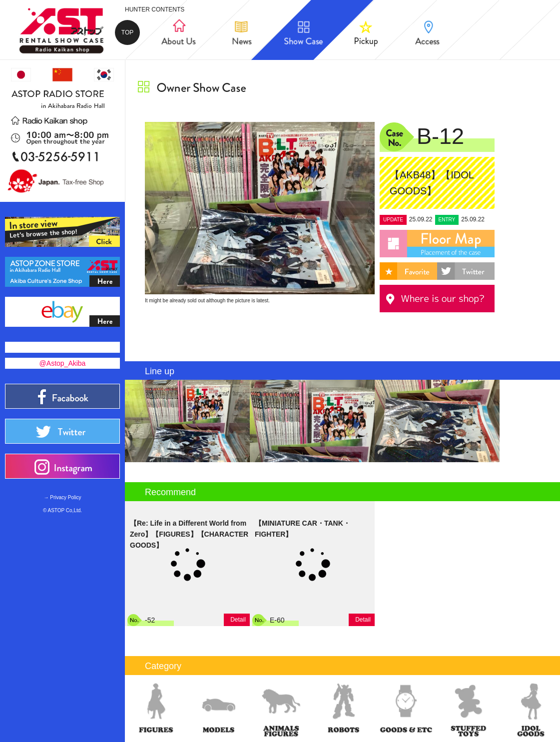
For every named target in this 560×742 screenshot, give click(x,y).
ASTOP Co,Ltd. (65, 510)
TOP (127, 32)
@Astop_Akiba (63, 363)
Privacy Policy (65, 497)
